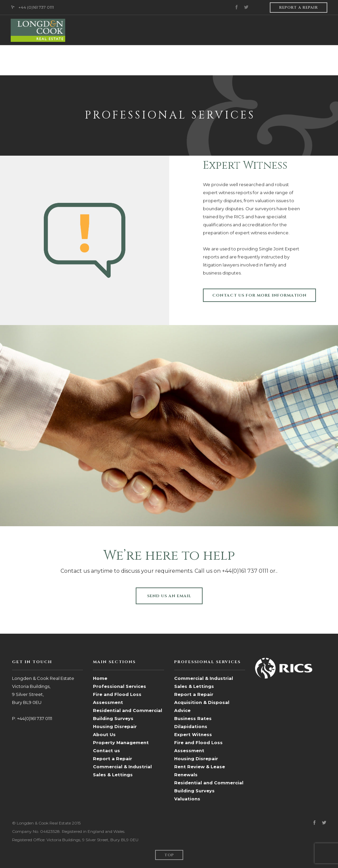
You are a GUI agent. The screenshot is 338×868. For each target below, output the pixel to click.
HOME (59, 60)
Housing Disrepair (115, 726)
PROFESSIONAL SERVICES (131, 60)
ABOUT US (85, 60)
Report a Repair (112, 759)
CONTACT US (313, 60)
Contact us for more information (259, 295)
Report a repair (299, 8)
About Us (104, 734)
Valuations (187, 799)
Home (100, 678)
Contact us (106, 751)
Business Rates (193, 718)
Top (169, 855)
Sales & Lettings (263, 60)
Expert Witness (193, 734)
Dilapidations (191, 726)
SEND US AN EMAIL (169, 596)
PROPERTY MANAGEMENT (201, 60)
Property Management (121, 742)
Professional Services (120, 686)
